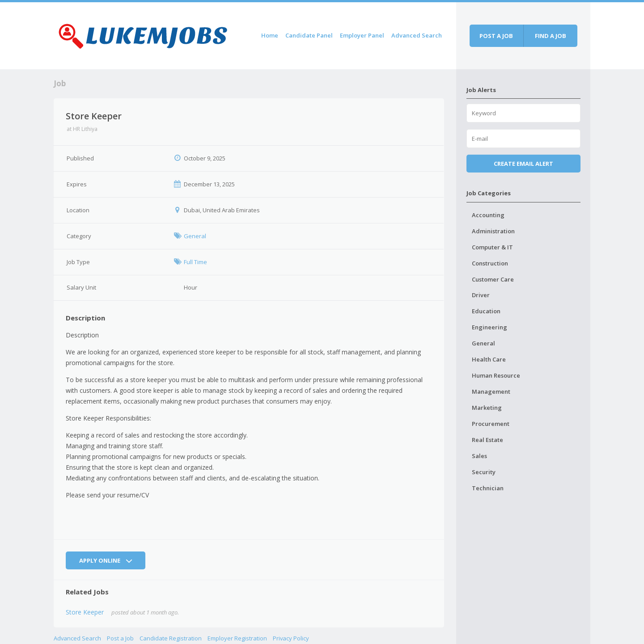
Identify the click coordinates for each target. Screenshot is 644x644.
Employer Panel (362, 35)
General (195, 236)
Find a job (551, 36)
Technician (488, 488)
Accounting (488, 215)
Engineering (489, 327)
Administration (493, 231)
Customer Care (493, 279)
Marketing (487, 408)
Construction (490, 263)
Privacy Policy (291, 638)
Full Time (195, 262)
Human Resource (496, 375)
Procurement (491, 424)
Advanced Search (417, 35)
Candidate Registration (171, 638)
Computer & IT (492, 247)
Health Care (489, 359)
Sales (479, 456)
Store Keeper (85, 612)
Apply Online (106, 560)
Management (491, 391)
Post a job (496, 36)
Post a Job (120, 638)
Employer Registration (237, 638)
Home (270, 35)
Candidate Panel (309, 35)
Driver (481, 295)
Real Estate (487, 440)
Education (486, 311)
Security (484, 472)
